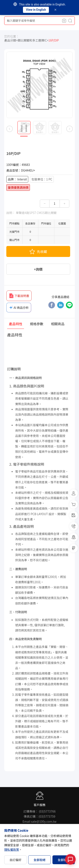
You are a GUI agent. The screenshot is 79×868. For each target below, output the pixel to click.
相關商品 (58, 324)
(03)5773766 (47, 811)
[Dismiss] (55, 10)
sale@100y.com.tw (44, 821)
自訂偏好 (15, 860)
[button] (9, 129)
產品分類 (10, 40)
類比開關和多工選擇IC (32, 40)
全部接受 (64, 860)
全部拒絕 (39, 860)
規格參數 (37, 324)
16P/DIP (54, 40)
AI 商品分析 (19, 308)
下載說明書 (19, 296)
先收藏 (38, 251)
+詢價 (38, 269)
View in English (36, 10)
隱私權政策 (12, 849)
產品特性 (16, 324)
